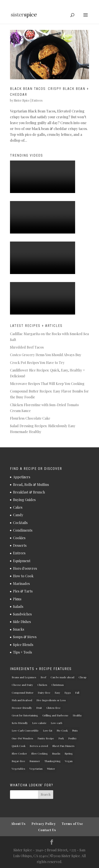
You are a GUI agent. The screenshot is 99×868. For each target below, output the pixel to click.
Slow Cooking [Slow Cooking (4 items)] (40, 753)
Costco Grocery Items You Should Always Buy (46, 355)
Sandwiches (22, 614)
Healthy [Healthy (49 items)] (77, 715)
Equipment (22, 561)
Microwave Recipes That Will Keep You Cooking (47, 384)
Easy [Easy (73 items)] (57, 693)
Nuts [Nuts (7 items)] (75, 730)
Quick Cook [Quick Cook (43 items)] (19, 746)
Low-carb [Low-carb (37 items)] (57, 723)
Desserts (20, 545)
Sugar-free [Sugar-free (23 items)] (18, 761)
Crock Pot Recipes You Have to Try (37, 363)
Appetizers (22, 477)
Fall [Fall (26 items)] (77, 693)
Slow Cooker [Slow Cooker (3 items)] (19, 753)
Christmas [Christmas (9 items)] (58, 685)
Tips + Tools (22, 652)
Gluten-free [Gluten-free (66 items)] (53, 708)
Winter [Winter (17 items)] (51, 769)
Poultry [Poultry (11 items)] (72, 738)
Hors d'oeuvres (25, 568)
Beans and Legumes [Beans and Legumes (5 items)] (24, 677)
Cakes (18, 507)
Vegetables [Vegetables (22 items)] (18, 769)
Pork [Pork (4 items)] (61, 738)
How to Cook (23, 576)
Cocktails (20, 523)
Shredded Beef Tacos (27, 347)
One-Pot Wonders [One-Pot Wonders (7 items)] (22, 738)
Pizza (17, 599)
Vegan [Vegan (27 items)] (69, 761)
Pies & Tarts (23, 591)
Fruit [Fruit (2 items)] (39, 708)
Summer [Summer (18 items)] (35, 761)
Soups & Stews (25, 637)
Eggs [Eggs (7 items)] (68, 693)
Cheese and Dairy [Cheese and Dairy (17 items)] (22, 685)
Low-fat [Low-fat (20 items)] (48, 730)
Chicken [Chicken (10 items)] (42, 685)
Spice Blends (23, 645)
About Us (18, 824)
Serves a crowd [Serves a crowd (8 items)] (39, 746)
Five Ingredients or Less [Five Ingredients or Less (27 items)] (51, 700)
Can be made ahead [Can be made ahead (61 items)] (62, 677)
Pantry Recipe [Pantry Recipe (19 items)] (46, 738)
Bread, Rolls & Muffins (31, 484)
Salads (18, 606)
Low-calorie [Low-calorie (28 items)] (39, 723)
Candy (18, 515)
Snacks (19, 629)
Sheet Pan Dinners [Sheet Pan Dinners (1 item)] (63, 746)
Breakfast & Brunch (29, 492)
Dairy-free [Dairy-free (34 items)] (44, 693)
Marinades (21, 583)
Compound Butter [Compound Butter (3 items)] (23, 693)
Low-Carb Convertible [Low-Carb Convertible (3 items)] (25, 730)
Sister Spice (22, 100)
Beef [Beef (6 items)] (43, 677)
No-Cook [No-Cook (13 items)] (62, 730)
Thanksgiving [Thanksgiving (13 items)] (52, 761)
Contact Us (47, 830)
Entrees (37, 100)
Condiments (23, 530)
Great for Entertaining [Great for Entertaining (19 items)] (25, 715)
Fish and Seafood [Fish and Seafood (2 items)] (22, 700)
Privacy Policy (44, 824)
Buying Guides (24, 500)
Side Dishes (22, 622)
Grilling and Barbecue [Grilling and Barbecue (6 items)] (55, 715)
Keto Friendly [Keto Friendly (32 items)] (20, 723)
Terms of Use (72, 824)
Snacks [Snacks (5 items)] (56, 753)
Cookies (19, 538)
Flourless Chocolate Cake (30, 418)
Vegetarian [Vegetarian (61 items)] (36, 769)
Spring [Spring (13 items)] (69, 753)
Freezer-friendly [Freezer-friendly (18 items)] (22, 708)
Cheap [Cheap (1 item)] (82, 677)
